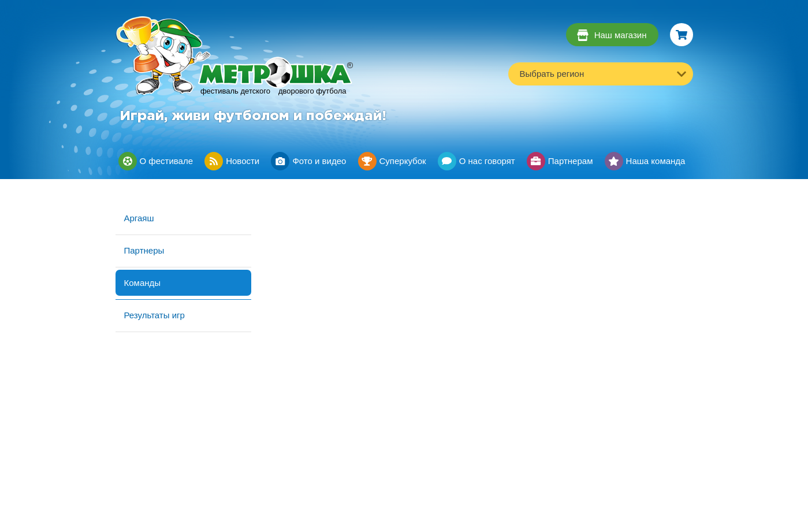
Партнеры (144, 250)
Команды (143, 283)
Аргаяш (139, 218)
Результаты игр (154, 315)
